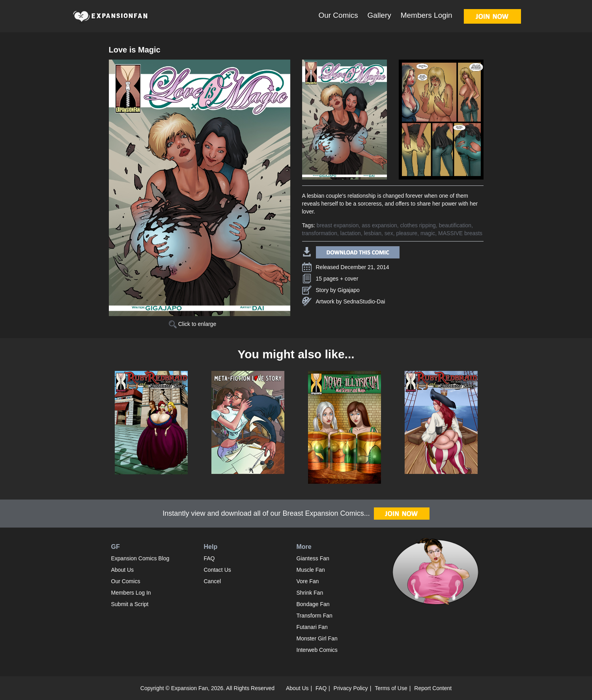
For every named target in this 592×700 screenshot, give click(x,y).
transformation (320, 233)
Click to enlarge (192, 324)
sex (389, 233)
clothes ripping (418, 225)
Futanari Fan (312, 627)
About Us (123, 570)
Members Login (427, 15)
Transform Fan (315, 616)
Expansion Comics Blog (140, 558)
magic (428, 233)
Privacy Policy (351, 688)
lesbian (373, 233)
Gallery (379, 15)
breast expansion (338, 225)
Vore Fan (308, 581)
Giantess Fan (313, 558)
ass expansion (379, 225)
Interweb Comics (317, 650)
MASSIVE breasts (460, 233)
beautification (455, 225)
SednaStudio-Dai (364, 301)
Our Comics (338, 15)
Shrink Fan (310, 593)
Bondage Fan (313, 604)
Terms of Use (391, 688)
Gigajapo (349, 290)
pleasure (407, 233)
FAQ (209, 558)
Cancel (213, 581)
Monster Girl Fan (317, 638)
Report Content (433, 688)
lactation (351, 233)
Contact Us (218, 570)
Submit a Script (130, 604)
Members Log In (131, 593)
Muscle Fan (311, 570)
